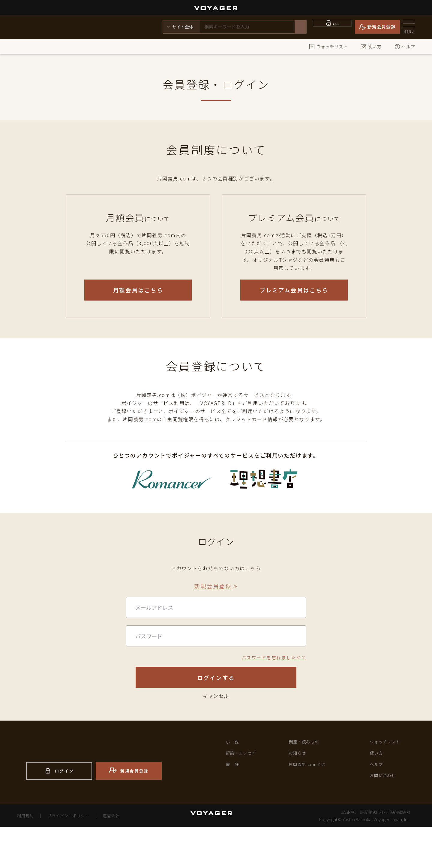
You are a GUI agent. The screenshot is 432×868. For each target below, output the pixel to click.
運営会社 (119, 857)
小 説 (234, 776)
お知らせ (299, 789)
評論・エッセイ (244, 789)
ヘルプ (405, 46)
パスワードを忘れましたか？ (272, 672)
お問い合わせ (386, 815)
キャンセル (216, 730)
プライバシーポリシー (73, 857)
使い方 (371, 46)
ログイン (336, 27)
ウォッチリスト (328, 46)
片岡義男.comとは (311, 802)
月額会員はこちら (138, 290)
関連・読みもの (307, 776)
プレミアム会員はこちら (294, 290)
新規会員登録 (381, 27)
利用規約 (26, 857)
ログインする (216, 703)
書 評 (234, 802)
